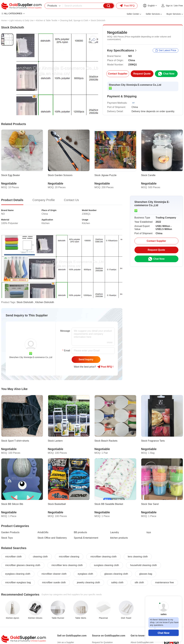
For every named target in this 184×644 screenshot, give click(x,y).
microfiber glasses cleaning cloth (23, 565)
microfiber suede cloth (54, 582)
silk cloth (139, 582)
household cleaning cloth (143, 565)
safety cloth (117, 582)
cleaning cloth (40, 557)
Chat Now (164, 633)
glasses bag (146, 574)
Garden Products (10, 532)
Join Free (178, 6)
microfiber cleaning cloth (104, 557)
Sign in (169, 6)
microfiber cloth (13, 557)
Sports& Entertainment (86, 538)
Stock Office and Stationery (52, 538)
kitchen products (119, 538)
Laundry (115, 532)
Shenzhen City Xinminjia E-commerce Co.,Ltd (135, 85)
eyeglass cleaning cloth (18, 574)
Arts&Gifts (43, 532)
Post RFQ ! (105, 367)
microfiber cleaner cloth (54, 574)
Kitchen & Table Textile (47, 20)
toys (149, 532)
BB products (80, 532)
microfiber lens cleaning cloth (67, 565)
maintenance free (164, 582)
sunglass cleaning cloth (106, 565)
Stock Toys (7, 538)
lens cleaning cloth (138, 557)
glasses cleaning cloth (116, 574)
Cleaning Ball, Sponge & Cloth (74, 20)
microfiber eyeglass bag (18, 582)
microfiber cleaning (69, 557)
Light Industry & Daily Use (21, 20)
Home (4, 20)
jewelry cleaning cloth (88, 582)
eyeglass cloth (85, 574)
